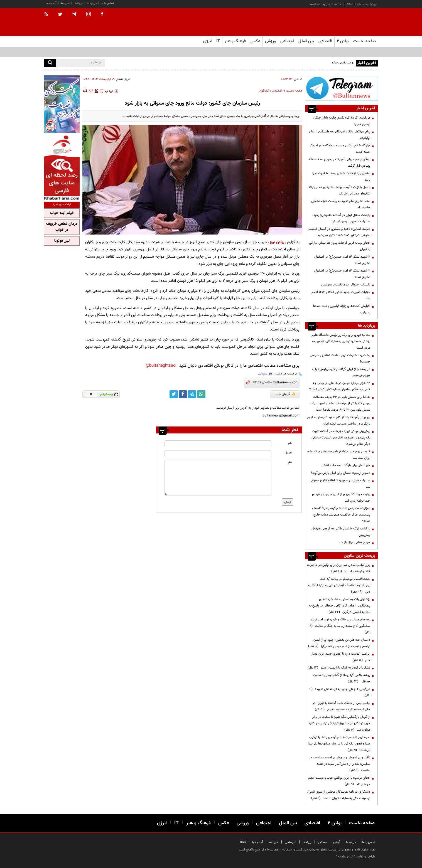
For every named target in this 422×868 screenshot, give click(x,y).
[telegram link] (192, 394)
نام (290, 443)
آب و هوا (51, 3)
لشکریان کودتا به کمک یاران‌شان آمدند (339, 668)
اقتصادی (277, 91)
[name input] (218, 444)
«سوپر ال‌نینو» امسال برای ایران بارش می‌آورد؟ (341, 473)
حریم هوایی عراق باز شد (354, 542)
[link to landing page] (350, 22)
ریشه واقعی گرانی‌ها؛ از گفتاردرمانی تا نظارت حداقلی (342, 678)
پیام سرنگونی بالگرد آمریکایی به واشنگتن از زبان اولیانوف (340, 135)
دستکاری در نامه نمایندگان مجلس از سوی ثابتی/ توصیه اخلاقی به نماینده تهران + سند (339, 795)
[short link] (275, 383)
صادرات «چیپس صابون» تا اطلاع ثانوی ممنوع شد (341, 484)
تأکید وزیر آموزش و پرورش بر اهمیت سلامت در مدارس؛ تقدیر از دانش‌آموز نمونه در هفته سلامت (340, 764)
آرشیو (336, 842)
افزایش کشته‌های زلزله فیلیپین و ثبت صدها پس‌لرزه (342, 309)
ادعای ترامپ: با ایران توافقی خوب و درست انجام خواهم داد (339, 781)
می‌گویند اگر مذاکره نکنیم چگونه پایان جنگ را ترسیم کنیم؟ (341, 121)
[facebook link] (183, 394)
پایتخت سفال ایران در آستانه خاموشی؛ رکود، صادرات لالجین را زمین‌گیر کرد (341, 218)
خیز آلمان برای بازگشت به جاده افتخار (346, 465)
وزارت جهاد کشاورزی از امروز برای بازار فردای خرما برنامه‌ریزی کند (341, 498)
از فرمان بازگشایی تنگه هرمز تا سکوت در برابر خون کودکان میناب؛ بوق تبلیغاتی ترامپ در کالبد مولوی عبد (339, 723)
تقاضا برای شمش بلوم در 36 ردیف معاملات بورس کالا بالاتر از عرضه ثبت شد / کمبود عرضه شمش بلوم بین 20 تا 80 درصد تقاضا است (340, 403)
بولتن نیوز (277, 242)
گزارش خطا (285, 394)
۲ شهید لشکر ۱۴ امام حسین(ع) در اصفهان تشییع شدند (342, 260)
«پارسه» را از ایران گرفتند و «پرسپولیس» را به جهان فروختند (341, 372)
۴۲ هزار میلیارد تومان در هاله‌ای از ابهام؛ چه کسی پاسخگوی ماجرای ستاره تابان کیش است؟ (340, 386)
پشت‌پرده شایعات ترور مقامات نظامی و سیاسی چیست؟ (340, 358)
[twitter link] (174, 394)
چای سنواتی (265, 374)
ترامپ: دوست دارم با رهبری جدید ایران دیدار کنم (341, 657)
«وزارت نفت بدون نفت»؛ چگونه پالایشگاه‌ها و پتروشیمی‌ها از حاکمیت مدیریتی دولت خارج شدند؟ (341, 515)
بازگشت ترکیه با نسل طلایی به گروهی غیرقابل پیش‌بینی (341, 532)
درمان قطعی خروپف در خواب (62, 227)
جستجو (322, 842)
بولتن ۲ (343, 41)
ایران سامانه (346, 857)
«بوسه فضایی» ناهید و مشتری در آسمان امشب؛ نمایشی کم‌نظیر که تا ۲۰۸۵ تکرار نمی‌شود (339, 232)
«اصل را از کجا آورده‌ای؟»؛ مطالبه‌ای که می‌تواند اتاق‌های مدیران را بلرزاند (339, 190)
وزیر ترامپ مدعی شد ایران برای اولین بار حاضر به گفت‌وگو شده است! (339, 568)
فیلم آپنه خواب (62, 213)
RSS (243, 842)
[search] (50, 63)
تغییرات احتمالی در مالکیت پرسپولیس (346, 285)
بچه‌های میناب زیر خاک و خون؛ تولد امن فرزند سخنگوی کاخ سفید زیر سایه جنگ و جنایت (339, 626)
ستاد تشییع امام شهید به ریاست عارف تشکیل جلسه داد (341, 204)
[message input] (218, 478)
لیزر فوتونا (62, 241)
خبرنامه (65, 3)
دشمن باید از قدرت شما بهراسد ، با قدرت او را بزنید (341, 177)
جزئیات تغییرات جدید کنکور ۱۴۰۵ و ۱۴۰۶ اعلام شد (341, 295)
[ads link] (342, 88)
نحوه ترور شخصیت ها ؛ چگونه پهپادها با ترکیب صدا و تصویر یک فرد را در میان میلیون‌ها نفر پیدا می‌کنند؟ (339, 744)
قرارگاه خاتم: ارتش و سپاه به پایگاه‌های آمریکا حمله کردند (340, 149)
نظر (290, 463)
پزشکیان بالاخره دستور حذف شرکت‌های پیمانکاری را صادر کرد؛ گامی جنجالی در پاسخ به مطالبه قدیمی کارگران (340, 606)
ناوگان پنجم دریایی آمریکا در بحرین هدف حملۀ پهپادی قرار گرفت (340, 163)
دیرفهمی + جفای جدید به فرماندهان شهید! (340, 692)
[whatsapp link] (201, 394)
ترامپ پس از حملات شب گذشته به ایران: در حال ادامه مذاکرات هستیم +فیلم (341, 706)
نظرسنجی (290, 842)
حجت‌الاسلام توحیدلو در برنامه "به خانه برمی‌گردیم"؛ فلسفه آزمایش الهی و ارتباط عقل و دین (339, 585)
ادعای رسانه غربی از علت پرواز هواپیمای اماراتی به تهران (340, 246)
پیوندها (78, 3)
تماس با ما (107, 3)
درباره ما (92, 3)
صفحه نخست (365, 41)
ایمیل (288, 453)
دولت (279, 374)
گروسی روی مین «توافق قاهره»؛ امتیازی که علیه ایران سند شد (339, 455)
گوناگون (264, 91)
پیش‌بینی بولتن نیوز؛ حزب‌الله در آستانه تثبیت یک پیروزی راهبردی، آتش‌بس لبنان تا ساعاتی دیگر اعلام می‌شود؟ (341, 438)
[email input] (218, 454)
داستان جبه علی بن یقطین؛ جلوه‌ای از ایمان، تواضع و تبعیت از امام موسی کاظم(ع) (339, 643)
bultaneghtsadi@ (161, 366)
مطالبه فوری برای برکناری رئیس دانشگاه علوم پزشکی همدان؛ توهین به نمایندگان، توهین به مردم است (341, 341)
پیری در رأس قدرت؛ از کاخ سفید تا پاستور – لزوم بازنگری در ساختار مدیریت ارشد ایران (339, 421)
